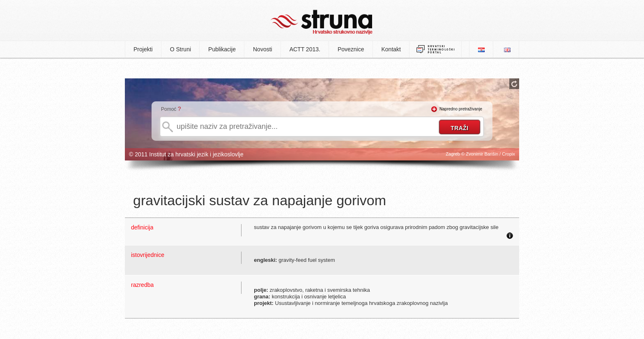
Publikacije (222, 49)
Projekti (143, 49)
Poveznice (351, 49)
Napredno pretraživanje (461, 109)
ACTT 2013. (305, 49)
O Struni (181, 49)
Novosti (263, 49)
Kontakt (391, 49)
